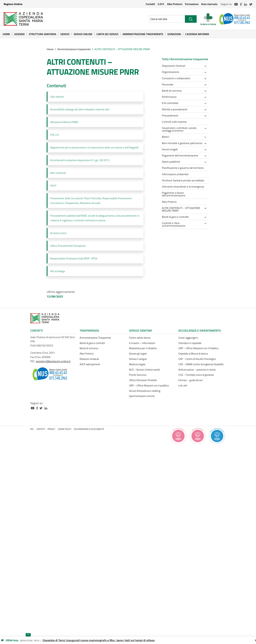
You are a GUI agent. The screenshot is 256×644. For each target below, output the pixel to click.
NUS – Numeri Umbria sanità (144, 370)
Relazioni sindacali (89, 359)
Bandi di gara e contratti (92, 343)
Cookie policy (65, 429)
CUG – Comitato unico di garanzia (196, 375)
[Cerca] (191, 19)
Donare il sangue (138, 359)
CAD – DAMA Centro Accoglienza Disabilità (201, 364)
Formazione (192, 4)
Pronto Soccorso (138, 375)
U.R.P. (161, 4)
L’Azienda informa (197, 34)
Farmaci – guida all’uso (191, 380)
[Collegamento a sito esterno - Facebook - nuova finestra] (38, 408)
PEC (32, 429)
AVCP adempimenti (90, 364)
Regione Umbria (13, 4)
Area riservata (209, 4)
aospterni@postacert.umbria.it (53, 361)
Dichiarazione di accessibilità (89, 429)
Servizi (65, 34)
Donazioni (174, 34)
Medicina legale (137, 364)
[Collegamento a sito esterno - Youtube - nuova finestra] (33, 408)
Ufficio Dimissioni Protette (143, 380)
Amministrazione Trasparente (143, 34)
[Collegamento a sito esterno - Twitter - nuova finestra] (42, 408)
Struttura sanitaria (43, 34)
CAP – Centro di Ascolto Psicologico (197, 359)
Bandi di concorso (89, 348)
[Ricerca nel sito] (167, 19)
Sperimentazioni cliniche (142, 396)
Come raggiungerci (188, 338)
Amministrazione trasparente (74, 49)
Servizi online (83, 34)
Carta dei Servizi (107, 34)
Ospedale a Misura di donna (193, 354)
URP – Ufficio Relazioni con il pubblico (149, 386)
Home (6, 34)
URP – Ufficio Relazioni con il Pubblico (198, 348)
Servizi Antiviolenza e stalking (145, 391)
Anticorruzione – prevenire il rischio (197, 370)
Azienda (19, 34)
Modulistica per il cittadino (143, 348)
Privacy (51, 429)
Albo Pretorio (175, 4)
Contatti (150, 4)
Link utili (183, 386)
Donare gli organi (138, 354)
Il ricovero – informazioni (142, 343)
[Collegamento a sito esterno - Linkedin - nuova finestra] (47, 408)
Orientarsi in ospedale (190, 343)
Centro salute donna (140, 338)
